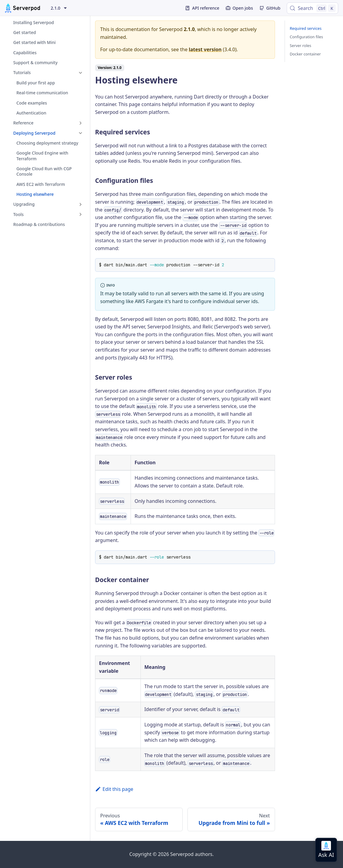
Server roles (300, 45)
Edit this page (114, 789)
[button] (45, 73)
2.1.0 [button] (56, 8)
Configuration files (306, 37)
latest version (205, 49)
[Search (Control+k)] (312, 8)
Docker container (305, 54)
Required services (306, 28)
